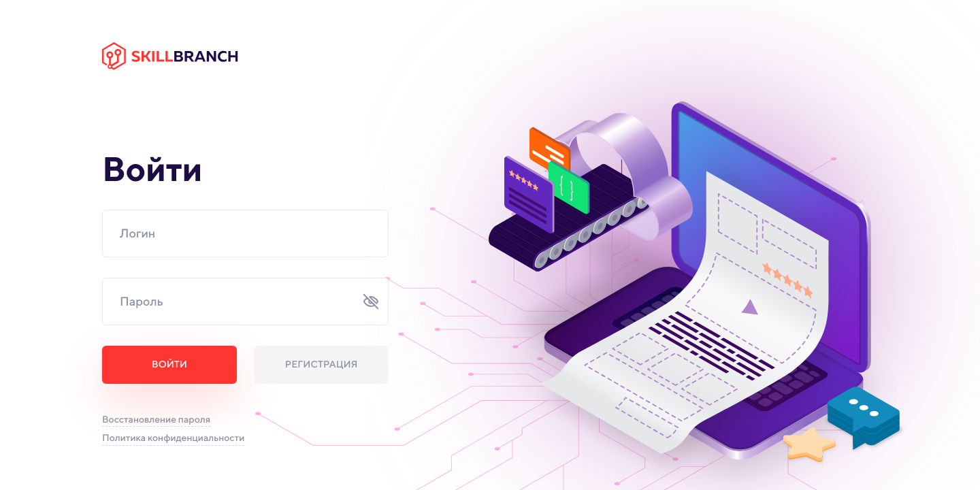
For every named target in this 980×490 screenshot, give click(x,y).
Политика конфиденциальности (173, 438)
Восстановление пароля (156, 420)
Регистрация (322, 365)
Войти (169, 365)
